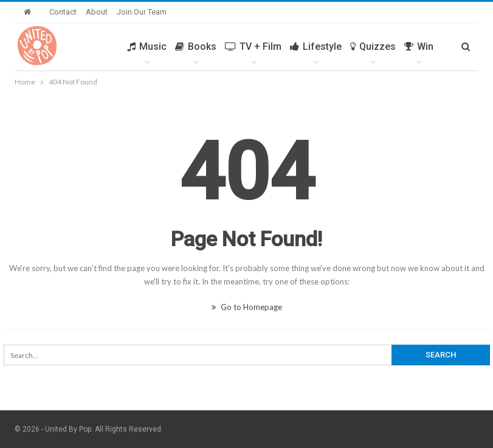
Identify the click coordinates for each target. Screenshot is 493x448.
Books (196, 47)
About (97, 12)
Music (147, 47)
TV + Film (253, 47)
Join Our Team (142, 12)
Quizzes (373, 47)
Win (419, 47)
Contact (63, 12)
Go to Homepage (247, 307)
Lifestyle (316, 47)
